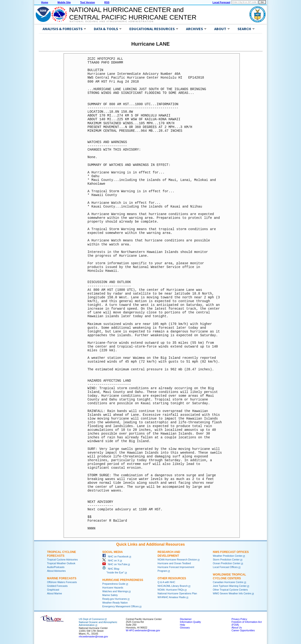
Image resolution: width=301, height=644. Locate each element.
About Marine (54, 593)
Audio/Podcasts (56, 567)
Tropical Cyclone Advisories (62, 560)
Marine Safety (110, 595)
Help (182, 625)
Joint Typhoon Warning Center (230, 586)
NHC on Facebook (115, 556)
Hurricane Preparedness (123, 580)
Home (45, 2)
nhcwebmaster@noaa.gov (93, 636)
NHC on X (111, 560)
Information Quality (190, 622)
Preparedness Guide (114, 584)
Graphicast (53, 590)
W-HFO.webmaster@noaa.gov (143, 630)
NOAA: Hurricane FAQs (171, 590)
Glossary (185, 628)
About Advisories (56, 571)
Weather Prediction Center (228, 556)
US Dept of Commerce (91, 619)
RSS (107, 2)
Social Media (113, 552)
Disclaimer (186, 619)
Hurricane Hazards (113, 588)
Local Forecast (221, 2)
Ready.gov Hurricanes (115, 599)
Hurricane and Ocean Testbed (174, 563)
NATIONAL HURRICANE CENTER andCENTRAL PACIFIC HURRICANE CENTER (133, 14)
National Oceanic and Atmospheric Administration (112, 21)
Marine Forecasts (62, 578)
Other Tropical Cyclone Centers (230, 590)
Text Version (88, 2)
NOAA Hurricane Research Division (177, 560)
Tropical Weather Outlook (61, 563)
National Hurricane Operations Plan (177, 593)
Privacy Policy (239, 619)
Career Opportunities (243, 630)
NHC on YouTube (115, 564)
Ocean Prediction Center (227, 563)
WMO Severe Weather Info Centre (232, 593)
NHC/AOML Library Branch (173, 586)
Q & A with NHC (166, 582)
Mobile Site (64, 2)
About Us (237, 628)
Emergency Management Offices (121, 606)
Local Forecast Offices (225, 567)
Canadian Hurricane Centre (228, 582)
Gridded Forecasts (57, 586)
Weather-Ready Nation (115, 603)
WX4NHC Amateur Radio (172, 597)
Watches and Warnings (115, 591)
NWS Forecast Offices (231, 552)
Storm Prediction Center (226, 560)
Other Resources (172, 578)
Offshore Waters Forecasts (62, 582)
